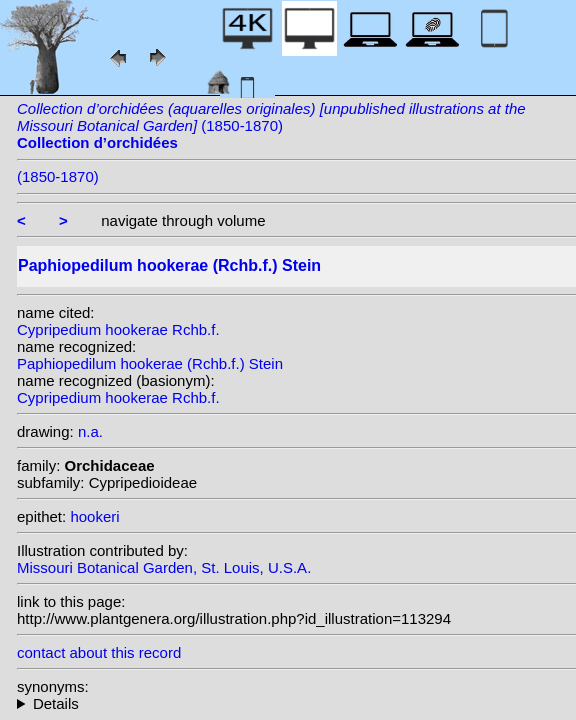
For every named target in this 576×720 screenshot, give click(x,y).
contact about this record (99, 652)
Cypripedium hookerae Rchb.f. (118, 329)
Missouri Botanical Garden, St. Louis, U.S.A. (164, 567)
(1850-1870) (271, 125)
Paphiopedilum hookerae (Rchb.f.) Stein (150, 363)
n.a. (90, 431)
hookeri (94, 516)
